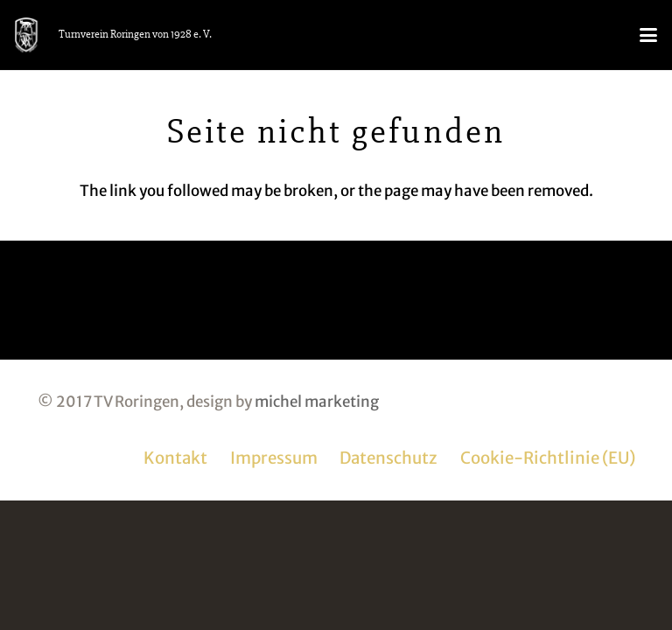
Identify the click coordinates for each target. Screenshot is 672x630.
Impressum (274, 458)
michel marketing (317, 402)
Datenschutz (388, 458)
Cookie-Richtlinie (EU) (548, 458)
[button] (648, 35)
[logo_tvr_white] (26, 35)
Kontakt (175, 458)
